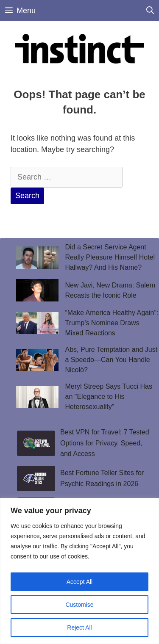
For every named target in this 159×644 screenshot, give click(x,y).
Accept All (79, 582)
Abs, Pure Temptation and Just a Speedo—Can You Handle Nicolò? (112, 360)
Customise (79, 605)
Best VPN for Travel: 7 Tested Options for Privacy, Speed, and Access (105, 443)
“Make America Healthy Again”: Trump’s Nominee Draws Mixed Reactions (112, 323)
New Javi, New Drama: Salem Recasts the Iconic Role (110, 290)
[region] (79, 571)
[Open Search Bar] (150, 11)
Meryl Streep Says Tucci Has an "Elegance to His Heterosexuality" (109, 397)
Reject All (79, 627)
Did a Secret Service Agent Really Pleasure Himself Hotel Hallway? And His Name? (110, 257)
